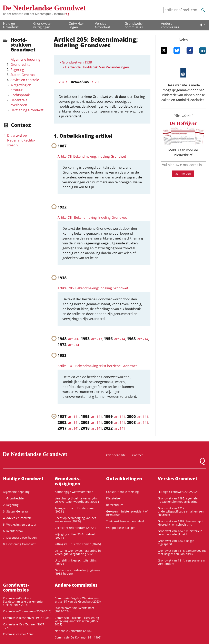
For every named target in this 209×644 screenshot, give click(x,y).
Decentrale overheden (19, 103)
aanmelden (183, 173)
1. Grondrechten (14, 498)
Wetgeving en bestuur (21, 87)
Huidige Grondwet (11, 25)
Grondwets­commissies (134, 25)
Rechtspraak (20, 95)
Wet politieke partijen (121, 528)
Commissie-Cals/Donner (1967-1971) (24, 626)
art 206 (74, 339)
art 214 (120, 339)
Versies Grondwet (103, 25)
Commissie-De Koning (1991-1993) (78, 637)
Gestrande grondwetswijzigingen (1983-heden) (77, 572)
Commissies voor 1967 (18, 634)
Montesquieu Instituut (50, 14)
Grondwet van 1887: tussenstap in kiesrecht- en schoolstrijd (181, 523)
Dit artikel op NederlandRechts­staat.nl (21, 140)
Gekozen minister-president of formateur (127, 513)
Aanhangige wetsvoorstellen (74, 492)
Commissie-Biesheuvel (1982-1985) (27, 618)
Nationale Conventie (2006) (73, 631)
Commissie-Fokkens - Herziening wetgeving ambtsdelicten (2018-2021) (77, 621)
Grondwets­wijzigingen (42, 25)
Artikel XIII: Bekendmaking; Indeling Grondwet (92, 217)
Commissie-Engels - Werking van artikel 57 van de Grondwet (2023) (78, 600)
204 (62, 82)
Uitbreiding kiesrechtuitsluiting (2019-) (76, 562)
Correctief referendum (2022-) (75, 528)
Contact (137, 455)
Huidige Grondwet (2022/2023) (178, 492)
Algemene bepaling (26, 59)
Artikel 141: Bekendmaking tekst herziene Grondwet (97, 366)
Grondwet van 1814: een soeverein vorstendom (181, 562)
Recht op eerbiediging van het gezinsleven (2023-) (75, 520)
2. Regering (11, 505)
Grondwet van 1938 (77, 62)
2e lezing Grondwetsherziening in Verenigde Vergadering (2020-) (78, 552)
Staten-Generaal (23, 75)
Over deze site (116, 455)
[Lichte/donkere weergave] (202, 25)
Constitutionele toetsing (122, 492)
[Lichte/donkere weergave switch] (202, 25)
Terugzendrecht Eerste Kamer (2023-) (75, 510)
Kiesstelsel (113, 498)
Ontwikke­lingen (76, 25)
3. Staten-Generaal (16, 511)
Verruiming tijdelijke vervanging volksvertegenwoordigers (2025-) (77, 500)
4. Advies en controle (17, 518)
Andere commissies (170, 25)
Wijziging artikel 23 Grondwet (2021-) (75, 536)
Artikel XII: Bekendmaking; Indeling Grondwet (92, 156)
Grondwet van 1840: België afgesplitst (176, 542)
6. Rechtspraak (13, 531)
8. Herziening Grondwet (19, 544)
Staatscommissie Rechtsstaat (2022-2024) (74, 610)
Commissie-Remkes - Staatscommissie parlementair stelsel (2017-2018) (24, 601)
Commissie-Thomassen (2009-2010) (27, 611)
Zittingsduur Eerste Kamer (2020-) (78, 544)
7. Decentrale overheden (20, 538)
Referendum (115, 505)
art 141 (74, 417)
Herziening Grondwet (27, 110)
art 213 (97, 339)
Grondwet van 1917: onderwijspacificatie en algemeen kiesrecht (181, 511)
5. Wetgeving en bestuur (20, 524)
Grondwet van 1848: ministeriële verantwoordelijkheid (180, 533)
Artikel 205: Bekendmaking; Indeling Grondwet (93, 288)
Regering (17, 70)
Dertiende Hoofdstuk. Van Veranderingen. (97, 67)
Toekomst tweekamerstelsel (125, 521)
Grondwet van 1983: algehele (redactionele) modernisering (178, 500)
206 (97, 82)
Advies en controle (25, 80)
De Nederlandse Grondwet (44, 8)
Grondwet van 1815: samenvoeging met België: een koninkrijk (182, 552)
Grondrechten (21, 65)
